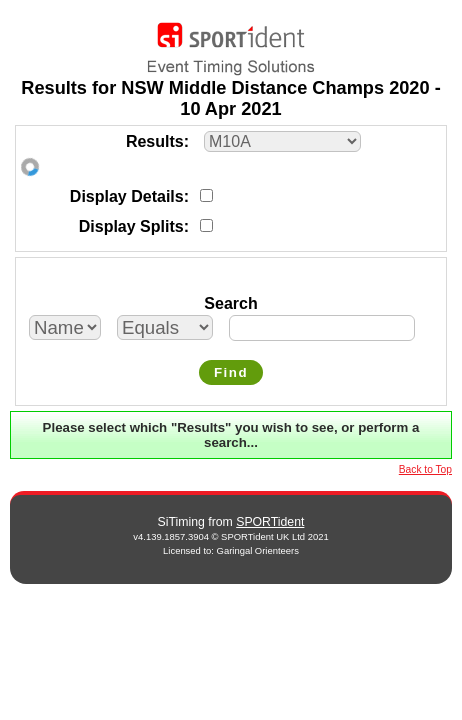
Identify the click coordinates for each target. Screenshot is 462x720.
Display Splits (131, 226)
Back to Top (425, 469)
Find (231, 372)
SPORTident (270, 522)
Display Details (127, 196)
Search (230, 303)
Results (155, 141)
